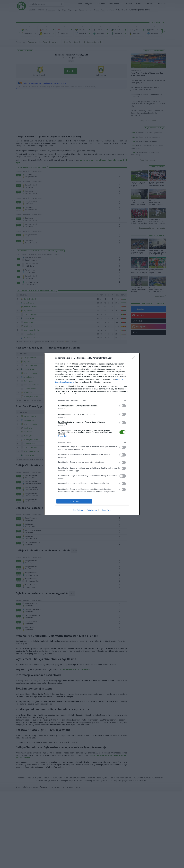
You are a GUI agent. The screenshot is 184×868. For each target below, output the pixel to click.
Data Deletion (78, 510)
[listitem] (92, 400)
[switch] (123, 406)
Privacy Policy (106, 510)
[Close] (135, 358)
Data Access (92, 510)
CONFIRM (74, 501)
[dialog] (92, 434)
